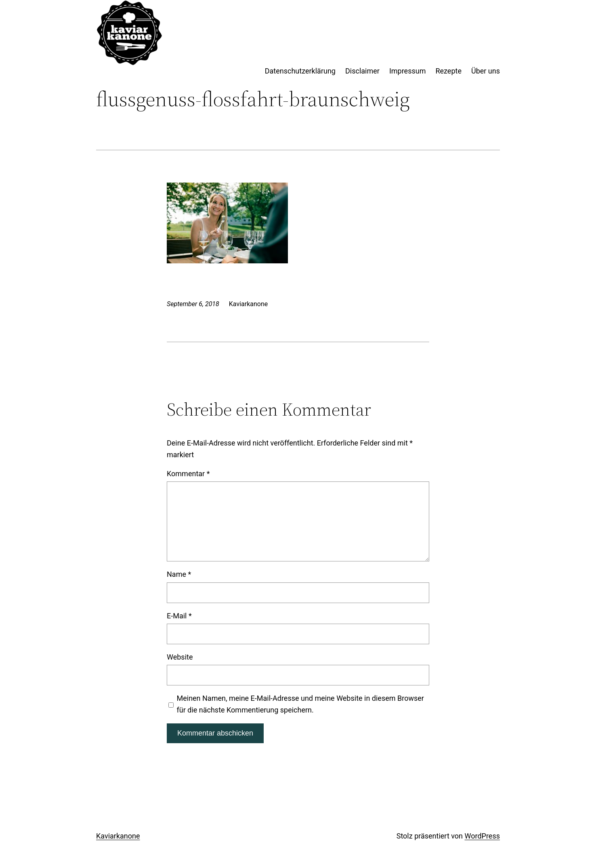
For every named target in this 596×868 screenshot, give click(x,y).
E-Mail (179, 616)
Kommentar (188, 474)
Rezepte (448, 71)
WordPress (482, 836)
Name (179, 574)
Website (180, 657)
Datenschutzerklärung (300, 71)
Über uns (486, 71)
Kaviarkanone (118, 836)
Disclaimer (362, 71)
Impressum (408, 71)
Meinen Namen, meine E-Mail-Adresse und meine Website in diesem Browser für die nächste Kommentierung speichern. (300, 704)
